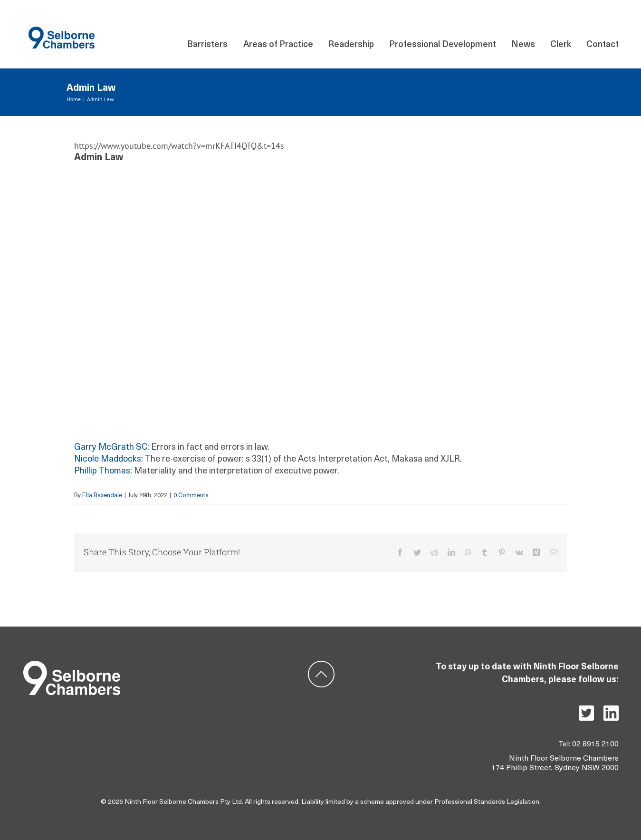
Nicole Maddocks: (109, 459)
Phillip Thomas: (103, 471)
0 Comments (191, 496)
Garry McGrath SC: (112, 448)
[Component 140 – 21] (62, 31)
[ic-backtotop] (321, 665)
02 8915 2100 (595, 744)
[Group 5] (72, 665)
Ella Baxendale (102, 496)
